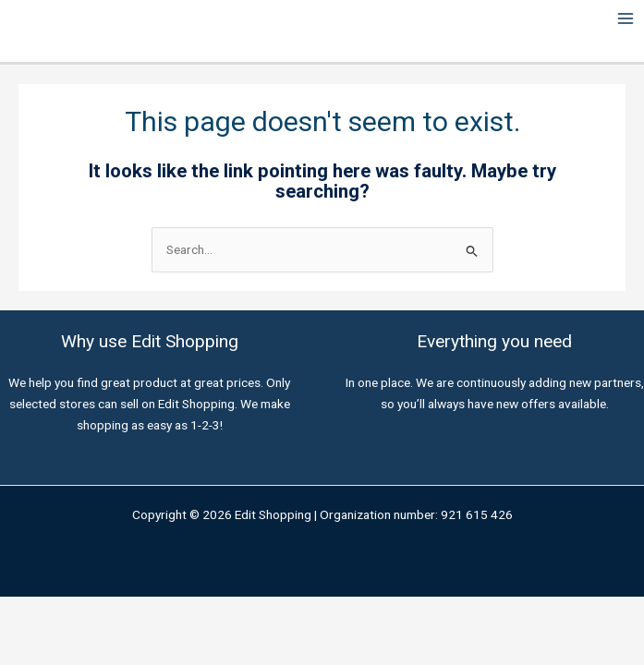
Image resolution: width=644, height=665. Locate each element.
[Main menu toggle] (626, 19)
